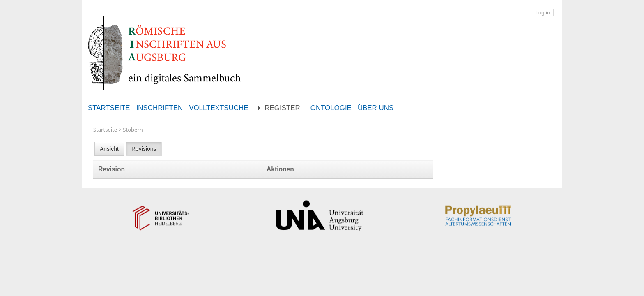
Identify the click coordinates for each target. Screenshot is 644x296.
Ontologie (331, 108)
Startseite (109, 108)
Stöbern (133, 129)
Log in (543, 13)
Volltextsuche (218, 108)
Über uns (376, 108)
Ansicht (109, 149)
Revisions (144, 149)
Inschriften (160, 108)
